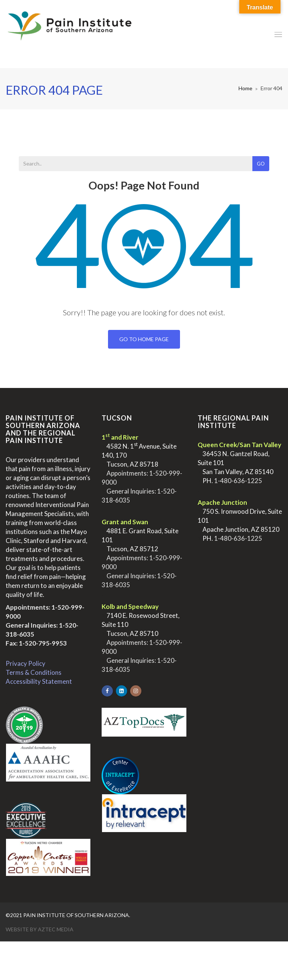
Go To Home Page (144, 339)
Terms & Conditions (34, 672)
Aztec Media (56, 929)
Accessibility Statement (39, 681)
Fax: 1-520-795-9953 (36, 643)
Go (261, 164)
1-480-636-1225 (238, 481)
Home (245, 88)
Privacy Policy (25, 663)
